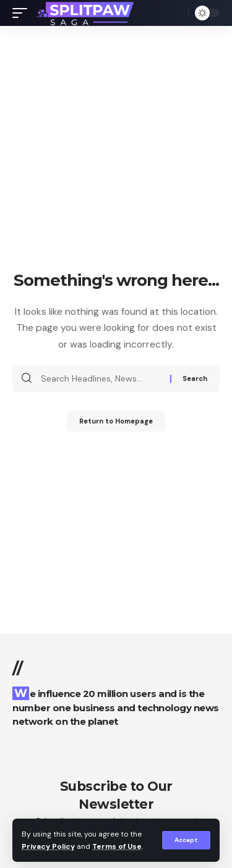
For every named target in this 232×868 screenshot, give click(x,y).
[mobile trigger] (23, 13)
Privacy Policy (48, 846)
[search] (176, 13)
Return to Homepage (116, 421)
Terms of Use (117, 846)
